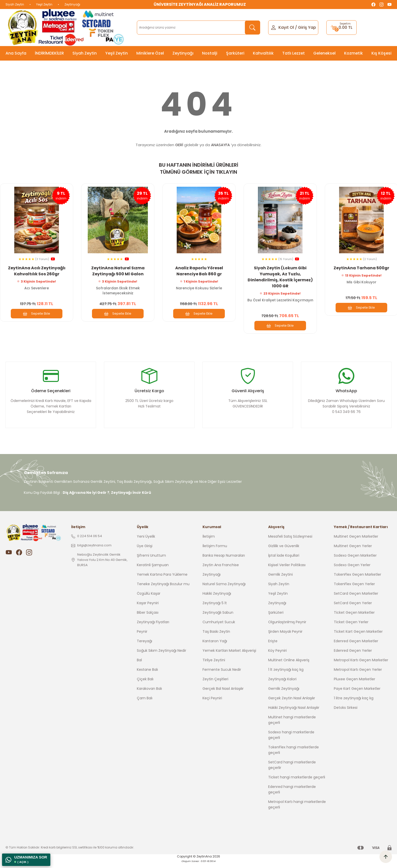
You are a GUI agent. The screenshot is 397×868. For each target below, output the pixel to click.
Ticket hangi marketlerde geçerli (297, 783)
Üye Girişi (145, 552)
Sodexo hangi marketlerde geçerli (291, 741)
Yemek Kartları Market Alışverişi (229, 657)
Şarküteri (276, 618)
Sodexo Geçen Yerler (352, 571)
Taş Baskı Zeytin (216, 637)
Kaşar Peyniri (148, 609)
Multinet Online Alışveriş (289, 666)
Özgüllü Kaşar (149, 599)
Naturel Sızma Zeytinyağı (224, 590)
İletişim (209, 542)
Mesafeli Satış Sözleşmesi (290, 542)
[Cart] (341, 28)
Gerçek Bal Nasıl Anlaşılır (223, 695)
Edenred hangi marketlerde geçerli (292, 795)
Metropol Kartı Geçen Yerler (358, 676)
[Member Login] (273, 27)
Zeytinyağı (72, 4)
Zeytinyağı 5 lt (215, 609)
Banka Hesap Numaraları (224, 561)
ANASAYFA (220, 145)
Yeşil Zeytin (44, 4)
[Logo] (67, 28)
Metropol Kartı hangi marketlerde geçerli (297, 810)
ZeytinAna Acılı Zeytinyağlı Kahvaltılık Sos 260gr (37, 270)
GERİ (179, 145)
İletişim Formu (215, 552)
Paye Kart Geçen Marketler (357, 695)
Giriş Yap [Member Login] (307, 27)
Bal (139, 666)
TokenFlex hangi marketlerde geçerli (293, 756)
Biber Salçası (148, 618)
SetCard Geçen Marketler (356, 599)
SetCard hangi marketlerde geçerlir (292, 771)
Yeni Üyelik (146, 542)
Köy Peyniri (277, 657)
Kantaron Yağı (215, 647)
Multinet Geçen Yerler (353, 552)
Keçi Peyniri (212, 704)
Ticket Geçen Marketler (354, 618)
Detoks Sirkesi (346, 714)
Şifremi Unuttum (151, 561)
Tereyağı (144, 647)
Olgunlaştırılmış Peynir (287, 628)
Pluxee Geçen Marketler (355, 685)
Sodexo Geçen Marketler (355, 561)
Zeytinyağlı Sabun (218, 618)
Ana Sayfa (16, 53)
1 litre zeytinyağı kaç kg (354, 704)
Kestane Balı (147, 676)
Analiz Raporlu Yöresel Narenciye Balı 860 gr (199, 270)
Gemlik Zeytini (280, 580)
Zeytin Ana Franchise (221, 571)
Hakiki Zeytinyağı (217, 599)
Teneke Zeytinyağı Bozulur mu (163, 590)
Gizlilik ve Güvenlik (284, 552)
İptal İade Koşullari (284, 561)
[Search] (198, 28)
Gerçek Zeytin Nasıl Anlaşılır (292, 704)
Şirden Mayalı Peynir (285, 637)
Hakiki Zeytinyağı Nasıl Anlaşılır (294, 714)
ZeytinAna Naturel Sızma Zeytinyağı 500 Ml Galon (118, 270)
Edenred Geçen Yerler (353, 657)
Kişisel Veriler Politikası (287, 571)
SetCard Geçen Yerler (353, 609)
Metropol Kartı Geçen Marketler (361, 666)
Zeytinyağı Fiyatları (153, 628)
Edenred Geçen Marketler (356, 647)
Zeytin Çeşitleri (215, 685)
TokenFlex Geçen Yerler (354, 590)
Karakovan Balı (149, 695)
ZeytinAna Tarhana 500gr (361, 267)
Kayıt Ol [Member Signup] (286, 27)
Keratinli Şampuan (153, 571)
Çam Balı (145, 704)
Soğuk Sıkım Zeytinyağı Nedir (162, 657)
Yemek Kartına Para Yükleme (162, 580)
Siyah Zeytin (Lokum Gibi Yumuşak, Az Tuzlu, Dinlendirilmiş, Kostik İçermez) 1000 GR (280, 276)
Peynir (142, 637)
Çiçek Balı (145, 685)
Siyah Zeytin (15, 4)
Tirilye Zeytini (214, 666)
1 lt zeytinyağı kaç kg (286, 676)
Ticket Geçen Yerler (351, 628)
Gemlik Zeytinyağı (284, 695)
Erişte (273, 647)
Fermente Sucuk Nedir (222, 676)
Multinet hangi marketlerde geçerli (292, 726)
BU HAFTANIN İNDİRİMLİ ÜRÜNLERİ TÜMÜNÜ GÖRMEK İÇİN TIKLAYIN (199, 168)
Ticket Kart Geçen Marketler (358, 637)
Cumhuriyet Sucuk (219, 628)
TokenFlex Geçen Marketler (358, 580)
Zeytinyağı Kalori (282, 685)
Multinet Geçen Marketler (356, 542)
